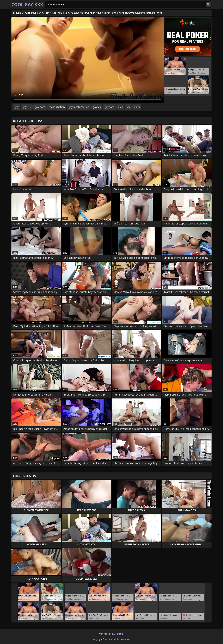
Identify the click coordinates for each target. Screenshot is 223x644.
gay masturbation (79, 107)
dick (120, 107)
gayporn (109, 107)
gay (17, 107)
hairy (137, 107)
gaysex (97, 107)
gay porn (40, 107)
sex (128, 107)
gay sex (27, 107)
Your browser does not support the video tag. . (88, 60)
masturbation (57, 107)
